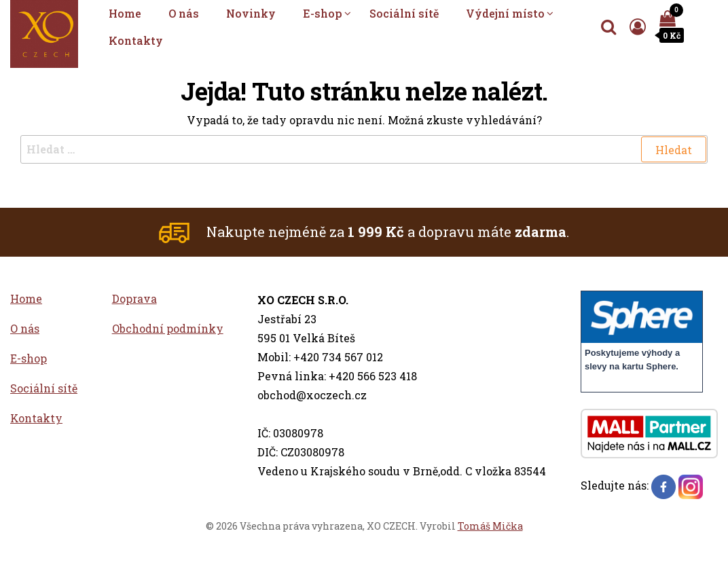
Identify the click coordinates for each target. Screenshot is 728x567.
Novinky (251, 13)
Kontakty (136, 40)
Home (125, 13)
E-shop (323, 13)
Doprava (134, 298)
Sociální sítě (404, 13)
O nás (184, 13)
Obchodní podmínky (168, 328)
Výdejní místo (505, 13)
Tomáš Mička (490, 526)
